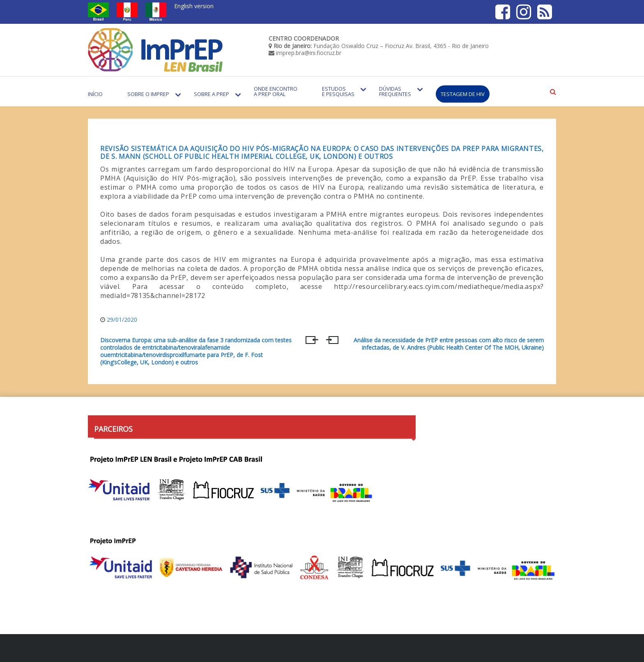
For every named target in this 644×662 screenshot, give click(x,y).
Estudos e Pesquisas (338, 91)
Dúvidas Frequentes (395, 91)
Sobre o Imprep (148, 94)
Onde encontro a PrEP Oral (276, 91)
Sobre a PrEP (212, 94)
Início (95, 94)
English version (194, 6)
